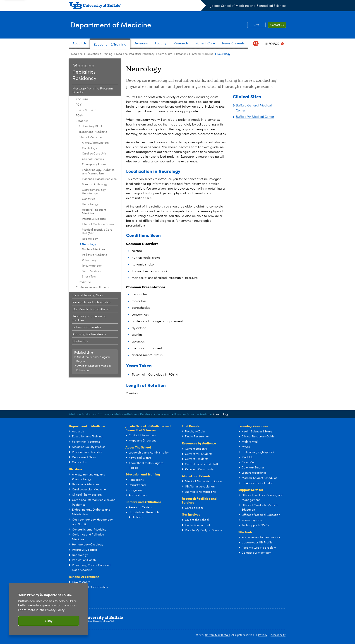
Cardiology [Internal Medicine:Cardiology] (90, 148)
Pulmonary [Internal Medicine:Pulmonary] (89, 260)
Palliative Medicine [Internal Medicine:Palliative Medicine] (95, 255)
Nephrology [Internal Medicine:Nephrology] (90, 239)
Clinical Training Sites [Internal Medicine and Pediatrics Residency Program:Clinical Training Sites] (88, 295)
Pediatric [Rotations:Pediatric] (85, 282)
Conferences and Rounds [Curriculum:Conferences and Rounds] (92, 288)
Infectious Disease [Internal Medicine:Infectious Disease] (94, 219)
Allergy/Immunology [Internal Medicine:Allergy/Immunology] (96, 143)
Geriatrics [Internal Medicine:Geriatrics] (89, 199)
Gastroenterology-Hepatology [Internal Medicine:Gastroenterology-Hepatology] (95, 192)
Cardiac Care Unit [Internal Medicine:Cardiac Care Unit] (94, 154)
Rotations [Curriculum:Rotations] (182, 54)
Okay (49, 621)
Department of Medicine (115, 25)
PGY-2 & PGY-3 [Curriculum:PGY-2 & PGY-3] (86, 110)
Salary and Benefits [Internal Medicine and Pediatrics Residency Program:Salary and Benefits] (87, 327)
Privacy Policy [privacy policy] (55, 610)
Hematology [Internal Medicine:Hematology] (90, 204)
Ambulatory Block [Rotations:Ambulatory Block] (91, 127)
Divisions (76, 469)
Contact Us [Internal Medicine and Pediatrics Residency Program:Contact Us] (80, 341)
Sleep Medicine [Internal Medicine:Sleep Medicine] (92, 271)
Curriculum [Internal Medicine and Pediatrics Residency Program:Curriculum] (165, 54)
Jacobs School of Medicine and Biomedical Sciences (248, 6)
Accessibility (278, 635)
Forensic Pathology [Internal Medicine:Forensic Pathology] (95, 185)
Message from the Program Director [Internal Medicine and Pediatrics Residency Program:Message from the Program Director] (93, 90)
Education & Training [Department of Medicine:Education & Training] (99, 54)
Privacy (263, 635)
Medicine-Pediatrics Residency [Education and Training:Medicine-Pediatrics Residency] (135, 54)
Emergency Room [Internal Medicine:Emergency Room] (94, 165)
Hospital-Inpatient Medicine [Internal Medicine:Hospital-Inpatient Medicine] (94, 212)
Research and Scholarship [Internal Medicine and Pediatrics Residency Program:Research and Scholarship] (91, 302)
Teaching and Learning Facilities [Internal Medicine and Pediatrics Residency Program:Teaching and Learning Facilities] (89, 318)
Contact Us (277, 25)
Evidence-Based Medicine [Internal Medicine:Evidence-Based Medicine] (99, 179)
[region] (49, 609)
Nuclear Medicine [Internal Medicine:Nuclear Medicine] (94, 250)
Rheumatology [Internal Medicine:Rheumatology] (92, 266)
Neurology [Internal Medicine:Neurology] (89, 244)
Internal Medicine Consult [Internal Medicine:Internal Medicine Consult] (99, 224)
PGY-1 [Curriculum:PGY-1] (80, 105)
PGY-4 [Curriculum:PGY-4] (80, 116)
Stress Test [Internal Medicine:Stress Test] (89, 277)
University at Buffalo (218, 635)
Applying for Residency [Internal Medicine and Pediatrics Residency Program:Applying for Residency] (89, 334)
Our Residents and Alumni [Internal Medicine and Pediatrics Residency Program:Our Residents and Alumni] (91, 309)
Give (256, 25)
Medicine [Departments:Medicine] (77, 54)
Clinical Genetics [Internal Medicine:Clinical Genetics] (93, 159)
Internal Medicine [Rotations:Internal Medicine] (203, 54)
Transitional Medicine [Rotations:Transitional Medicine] (93, 132)
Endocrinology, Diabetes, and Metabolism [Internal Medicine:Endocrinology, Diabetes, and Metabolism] (98, 172)
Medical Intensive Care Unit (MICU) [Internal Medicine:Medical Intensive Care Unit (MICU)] (97, 232)
